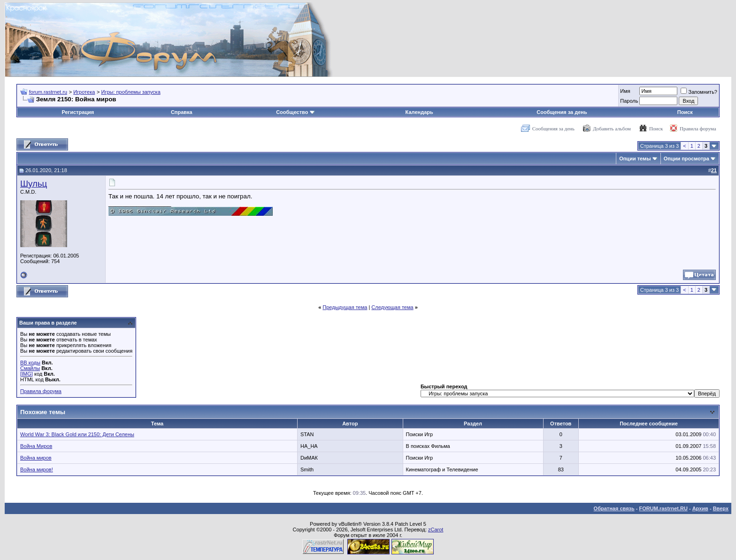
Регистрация (78, 112)
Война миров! (37, 469)
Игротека (84, 92)
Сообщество (295, 112)
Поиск (685, 112)
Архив (700, 508)
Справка (182, 112)
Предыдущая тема (345, 307)
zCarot (436, 530)
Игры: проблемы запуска (131, 92)
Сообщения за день (562, 112)
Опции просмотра (686, 159)
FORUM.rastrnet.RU (663, 508)
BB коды (30, 363)
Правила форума (698, 129)
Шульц (34, 184)
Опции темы (635, 159)
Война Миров (36, 446)
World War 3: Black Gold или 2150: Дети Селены (77, 434)
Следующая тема (392, 307)
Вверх (721, 508)
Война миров (36, 458)
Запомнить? (699, 92)
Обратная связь (614, 508)
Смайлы (30, 368)
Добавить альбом (612, 129)
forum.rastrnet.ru (48, 92)
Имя (625, 91)
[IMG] (27, 374)
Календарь (419, 112)
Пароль (629, 101)
